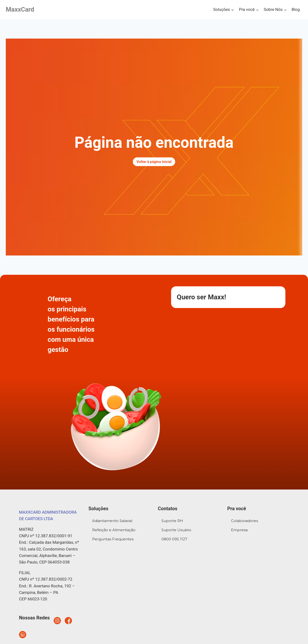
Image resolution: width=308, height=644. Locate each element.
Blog (296, 9)
